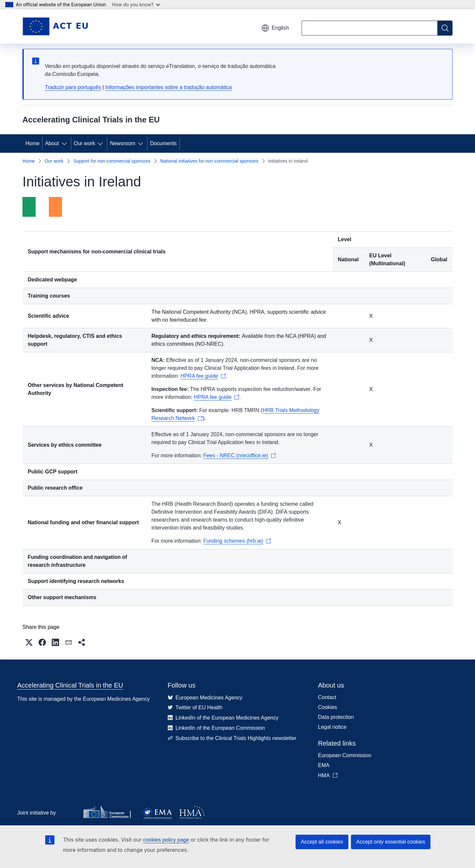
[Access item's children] (66, 144)
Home (32, 143)
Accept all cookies (322, 842)
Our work (85, 143)
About (52, 143)
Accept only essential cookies (391, 842)
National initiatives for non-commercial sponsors (209, 161)
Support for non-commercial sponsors (112, 161)
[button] (29, 642)
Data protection (336, 717)
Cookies (328, 707)
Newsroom (122, 143)
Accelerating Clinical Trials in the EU (70, 685)
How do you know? (136, 4)
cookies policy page (166, 840)
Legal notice (332, 727)
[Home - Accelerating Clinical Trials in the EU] (55, 26)
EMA (324, 765)
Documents (163, 143)
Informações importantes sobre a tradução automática (168, 87)
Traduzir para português (73, 87)
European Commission (345, 755)
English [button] (275, 28)
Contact (327, 697)
